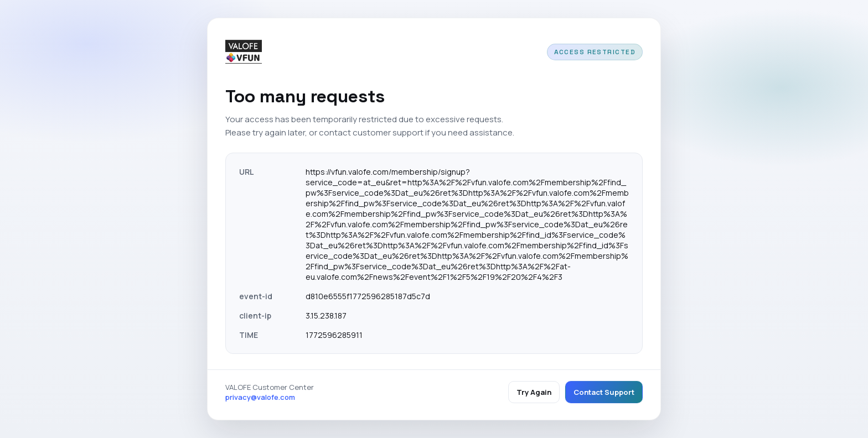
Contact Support (604, 392)
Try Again (534, 392)
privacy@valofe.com (260, 397)
